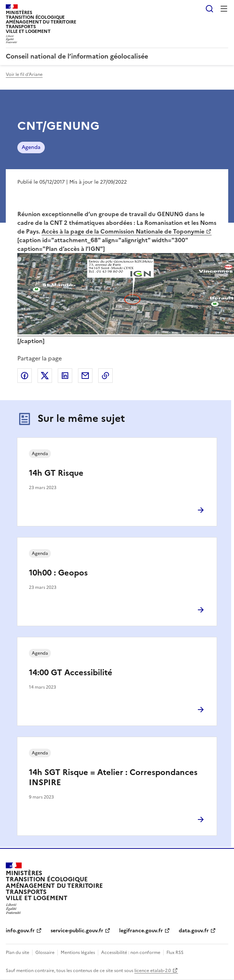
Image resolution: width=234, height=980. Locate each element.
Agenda (31, 147)
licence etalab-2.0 (153, 971)
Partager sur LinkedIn (65, 376)
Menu (224, 9)
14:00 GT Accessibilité (71, 673)
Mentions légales (78, 953)
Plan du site (18, 953)
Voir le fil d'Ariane (24, 74)
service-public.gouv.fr (77, 931)
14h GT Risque (56, 473)
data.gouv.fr (194, 931)
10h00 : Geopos (58, 573)
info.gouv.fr (20, 931)
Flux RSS (175, 953)
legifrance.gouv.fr (141, 931)
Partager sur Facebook (25, 376)
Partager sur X (45, 376)
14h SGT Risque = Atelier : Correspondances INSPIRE (113, 777)
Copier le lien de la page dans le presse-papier (105, 376)
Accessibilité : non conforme (131, 953)
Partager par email (85, 376)
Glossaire (45, 953)
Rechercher (209, 9)
